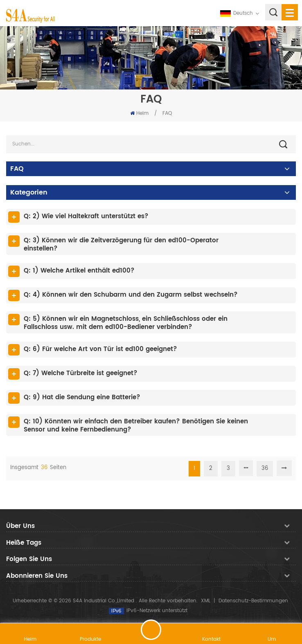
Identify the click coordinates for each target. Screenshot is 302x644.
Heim (139, 113)
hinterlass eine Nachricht (151, 630)
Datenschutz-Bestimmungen (253, 601)
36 (265, 468)
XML (206, 601)
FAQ (167, 113)
